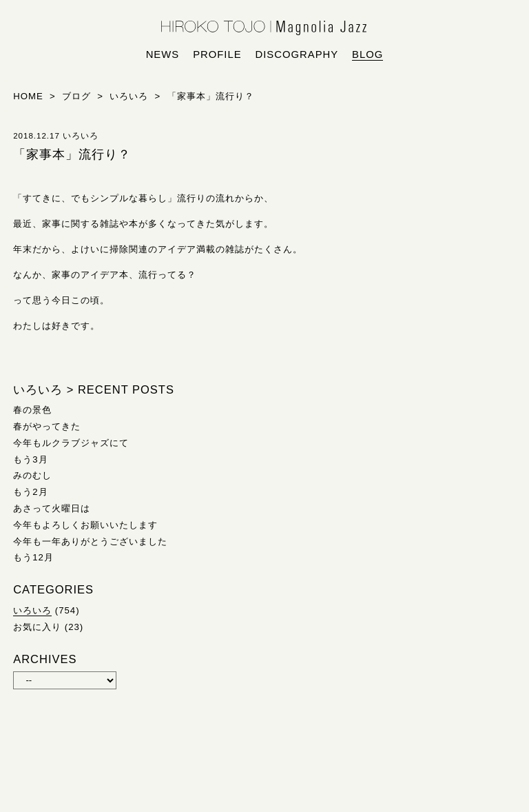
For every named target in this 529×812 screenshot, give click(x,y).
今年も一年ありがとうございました (90, 541)
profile (217, 54)
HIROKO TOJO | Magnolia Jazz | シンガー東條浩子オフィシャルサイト (264, 28)
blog (367, 54)
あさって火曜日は (52, 508)
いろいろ (32, 610)
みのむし (32, 475)
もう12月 (33, 557)
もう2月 (30, 492)
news (163, 54)
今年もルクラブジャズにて (71, 443)
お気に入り (37, 627)
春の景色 (32, 410)
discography (297, 54)
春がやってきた (47, 426)
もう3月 (30, 459)
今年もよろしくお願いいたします (85, 525)
